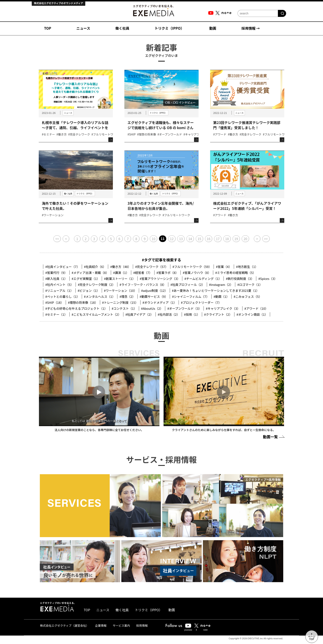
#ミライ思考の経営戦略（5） (236, 273)
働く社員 (122, 28)
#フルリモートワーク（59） (192, 267)
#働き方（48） (121, 267)
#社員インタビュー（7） (63, 267)
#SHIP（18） (54, 302)
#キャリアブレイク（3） (223, 308)
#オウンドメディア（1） (160, 302)
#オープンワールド (170, 134)
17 (218, 239)
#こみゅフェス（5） (248, 296)
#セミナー (48, 134)
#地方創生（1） (247, 267)
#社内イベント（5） (59, 285)
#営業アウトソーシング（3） (160, 279)
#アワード (220, 134)
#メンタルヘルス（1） (100, 296)
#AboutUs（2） (152, 308)
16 (209, 239)
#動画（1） (222, 296)
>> (266, 239)
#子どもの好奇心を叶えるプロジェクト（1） (76, 308)
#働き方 (62, 134)
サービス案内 (121, 625)
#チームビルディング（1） (203, 279)
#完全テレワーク (79, 134)
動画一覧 (273, 437)
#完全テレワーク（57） (152, 267)
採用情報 (142, 625)
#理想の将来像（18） (83, 302)
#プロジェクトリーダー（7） (201, 302)
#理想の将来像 (147, 134)
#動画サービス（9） (154, 296)
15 (199, 239)
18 (227, 239)
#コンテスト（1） (124, 308)
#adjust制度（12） (154, 290)
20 (245, 239)
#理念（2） (127, 296)
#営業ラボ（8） (168, 273)
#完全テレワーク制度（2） (97, 285)
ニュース (83, 28)
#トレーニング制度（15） (120, 302)
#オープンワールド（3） (184, 308)
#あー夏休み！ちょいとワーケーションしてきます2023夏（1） (216, 290)
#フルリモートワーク (105, 134)
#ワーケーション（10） (121, 290)
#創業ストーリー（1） (120, 279)
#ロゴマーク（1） (250, 285)
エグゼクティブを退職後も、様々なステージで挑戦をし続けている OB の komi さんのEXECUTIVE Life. (161, 128)
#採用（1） (192, 314)
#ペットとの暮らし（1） (63, 296)
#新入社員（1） (56, 279)
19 (236, 239)
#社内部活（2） (169, 314)
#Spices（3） (268, 279)
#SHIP (132, 134)
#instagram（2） (221, 285)
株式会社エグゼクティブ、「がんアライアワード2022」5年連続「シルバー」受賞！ (247, 206)
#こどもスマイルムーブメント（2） (96, 314)
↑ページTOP (312, 636)
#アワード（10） (256, 308)
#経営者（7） (143, 273)
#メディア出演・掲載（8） (90, 273)
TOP (48, 28)
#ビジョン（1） (89, 290)
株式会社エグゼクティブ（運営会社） (64, 625)
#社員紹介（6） (95, 267)
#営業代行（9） (56, 273)
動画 (213, 28)
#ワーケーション (53, 215)
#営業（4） (224, 267)
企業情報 (101, 625)
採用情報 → (251, 28)
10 (153, 239)
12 (172, 239)
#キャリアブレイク (196, 134)
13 (181, 239)
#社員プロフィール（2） (187, 285)
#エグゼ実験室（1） (86, 279)
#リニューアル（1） (59, 290)
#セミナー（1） (56, 314)
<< (57, 239)
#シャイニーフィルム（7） (191, 296)
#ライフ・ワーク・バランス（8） (143, 285)
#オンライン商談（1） (252, 314)
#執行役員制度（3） (240, 279)
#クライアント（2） (218, 314)
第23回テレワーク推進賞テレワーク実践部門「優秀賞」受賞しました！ (247, 125)
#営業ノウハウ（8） (197, 273)
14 (190, 239)
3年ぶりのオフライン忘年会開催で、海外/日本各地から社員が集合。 (161, 206)
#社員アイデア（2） (139, 314)
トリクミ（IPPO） (169, 28)
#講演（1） (121, 273)
